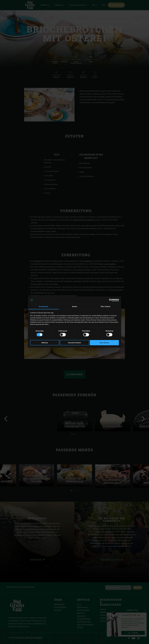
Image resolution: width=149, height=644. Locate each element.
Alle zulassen (104, 343)
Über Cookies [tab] (106, 306)
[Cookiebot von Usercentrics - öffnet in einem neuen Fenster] (110, 300)
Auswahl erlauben (74, 343)
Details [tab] (75, 306)
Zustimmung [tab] (43, 306)
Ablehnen (45, 343)
